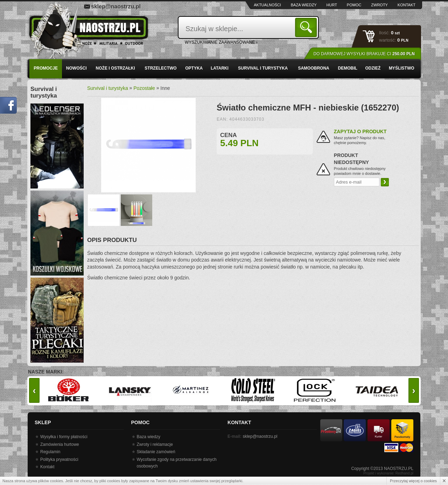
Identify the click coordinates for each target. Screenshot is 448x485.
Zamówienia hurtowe (60, 444)
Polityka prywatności (59, 459)
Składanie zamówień (156, 452)
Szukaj (307, 27)
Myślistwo (402, 68)
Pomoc (354, 5)
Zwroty (379, 5)
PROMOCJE (46, 68)
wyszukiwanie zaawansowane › (221, 42)
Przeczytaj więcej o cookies (413, 481)
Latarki (220, 68)
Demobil (348, 68)
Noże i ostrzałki (115, 68)
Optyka (194, 68)
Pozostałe (144, 88)
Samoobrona (313, 68)
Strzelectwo (160, 68)
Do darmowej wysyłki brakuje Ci (364, 54)
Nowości (76, 68)
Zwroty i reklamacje (155, 444)
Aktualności (267, 5)
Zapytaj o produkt (360, 131)
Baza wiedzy (304, 5)
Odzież (373, 68)
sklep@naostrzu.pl (116, 6)
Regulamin (50, 452)
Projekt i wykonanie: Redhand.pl (388, 473)
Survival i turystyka (263, 68)
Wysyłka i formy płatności (64, 437)
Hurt (332, 5)
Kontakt (407, 5)
